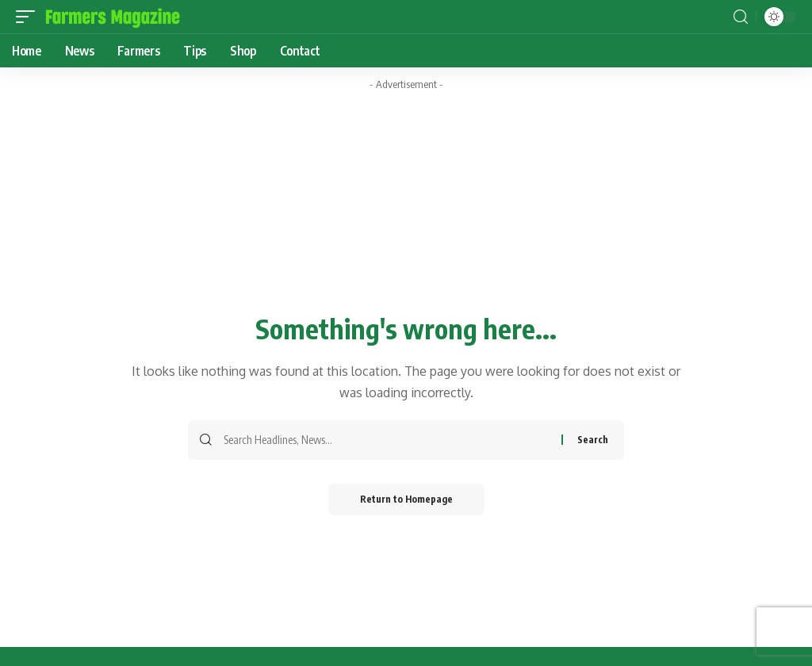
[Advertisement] (406, 133)
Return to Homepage (406, 499)
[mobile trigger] (29, 17)
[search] (741, 17)
